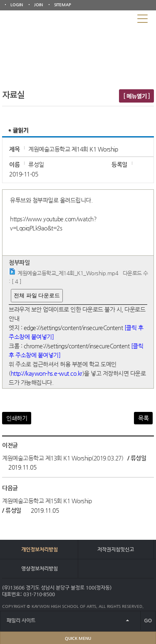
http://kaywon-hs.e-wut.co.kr (47, 373)
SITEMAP (63, 5)
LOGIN (17, 5)
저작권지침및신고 (116, 549)
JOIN (38, 5)
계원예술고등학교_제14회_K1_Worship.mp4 (68, 273)
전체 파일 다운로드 (37, 295)
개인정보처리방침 (40, 549)
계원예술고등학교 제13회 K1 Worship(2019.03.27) (63, 458)
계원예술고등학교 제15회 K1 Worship (47, 501)
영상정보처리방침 (40, 568)
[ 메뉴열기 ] (136, 96)
